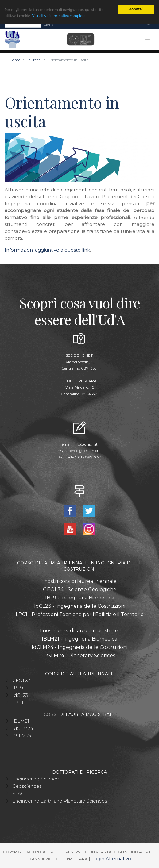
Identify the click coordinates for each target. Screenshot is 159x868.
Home (15, 60)
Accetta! (136, 9)
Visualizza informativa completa (59, 16)
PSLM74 (22, 736)
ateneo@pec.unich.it (85, 451)
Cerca (48, 24)
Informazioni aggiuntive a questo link (47, 250)
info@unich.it (85, 444)
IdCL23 (20, 695)
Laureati (34, 60)
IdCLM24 (23, 728)
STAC (18, 793)
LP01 (18, 703)
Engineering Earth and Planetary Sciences (60, 801)
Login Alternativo (111, 859)
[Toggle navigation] (149, 24)
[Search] (23, 24)
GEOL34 (22, 680)
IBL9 (18, 688)
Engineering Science (36, 779)
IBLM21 (21, 721)
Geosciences (27, 786)
